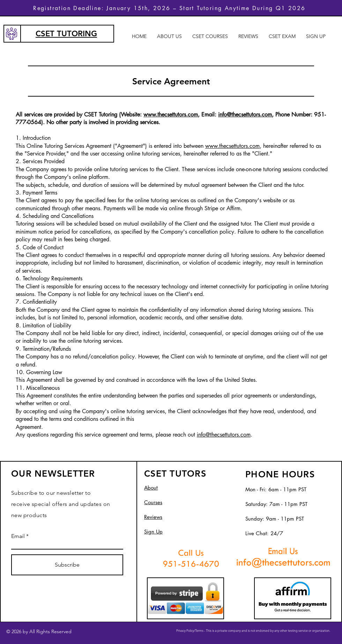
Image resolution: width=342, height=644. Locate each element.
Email (18, 536)
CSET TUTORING (66, 34)
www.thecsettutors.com (171, 115)
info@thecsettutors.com (245, 115)
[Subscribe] (67, 565)
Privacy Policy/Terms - (191, 630)
